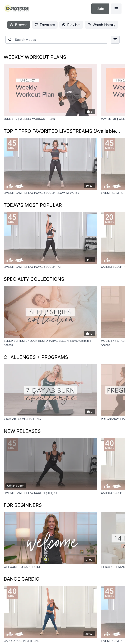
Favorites (45, 25)
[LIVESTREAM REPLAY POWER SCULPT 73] (50, 267)
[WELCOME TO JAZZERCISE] (50, 567)
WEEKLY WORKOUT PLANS (35, 57)
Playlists (71, 25)
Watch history (101, 25)
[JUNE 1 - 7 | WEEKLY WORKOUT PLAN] (50, 119)
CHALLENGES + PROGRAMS (36, 357)
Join (100, 9)
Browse (19, 25)
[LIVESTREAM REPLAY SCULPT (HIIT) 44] (50, 493)
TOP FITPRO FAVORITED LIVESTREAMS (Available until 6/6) (62, 131)
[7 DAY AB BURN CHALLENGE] (50, 419)
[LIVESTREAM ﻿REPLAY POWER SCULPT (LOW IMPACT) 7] (50, 193)
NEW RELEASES (22, 431)
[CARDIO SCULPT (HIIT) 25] (50, 641)
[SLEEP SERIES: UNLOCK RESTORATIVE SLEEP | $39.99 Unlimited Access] (50, 343)
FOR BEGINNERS (23, 505)
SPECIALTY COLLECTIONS (34, 279)
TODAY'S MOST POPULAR (33, 205)
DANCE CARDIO (22, 579)
